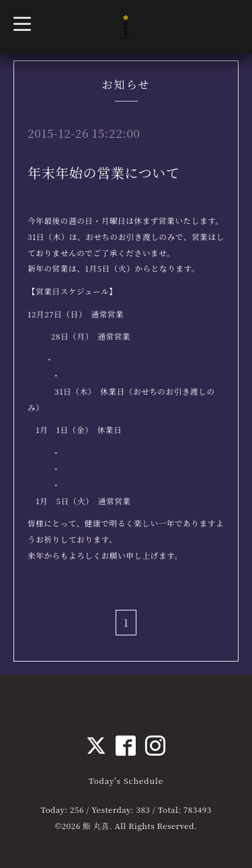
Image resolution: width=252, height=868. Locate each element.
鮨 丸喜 (96, 826)
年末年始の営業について (104, 172)
